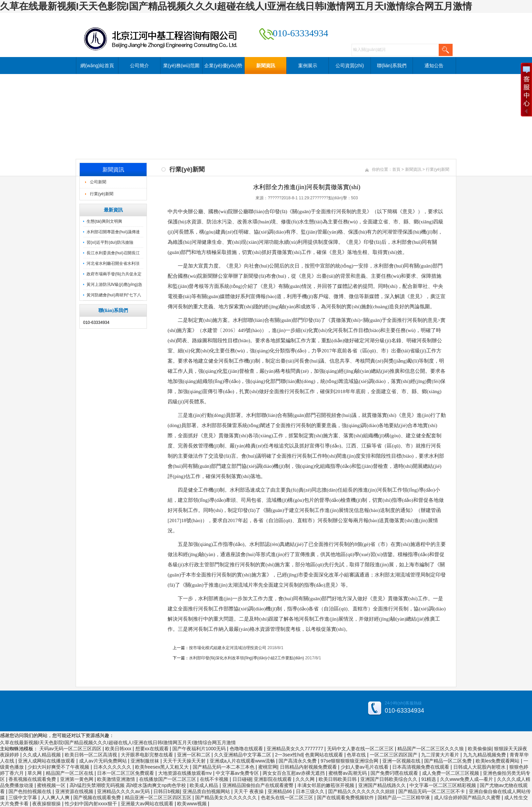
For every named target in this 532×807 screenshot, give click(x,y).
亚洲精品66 (280, 791)
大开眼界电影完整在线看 (148, 755)
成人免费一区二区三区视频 (451, 773)
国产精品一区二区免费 (449, 761)
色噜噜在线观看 (247, 749)
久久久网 (306, 779)
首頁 (396, 169)
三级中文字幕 (23, 797)
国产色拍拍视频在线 (31, 791)
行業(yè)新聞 (102, 194)
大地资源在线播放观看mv (186, 773)
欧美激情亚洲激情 (117, 779)
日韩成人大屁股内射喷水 (480, 767)
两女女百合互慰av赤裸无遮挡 (294, 773)
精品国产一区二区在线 (70, 773)
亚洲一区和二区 (194, 755)
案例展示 (308, 66)
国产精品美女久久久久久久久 (227, 797)
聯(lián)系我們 (392, 66)
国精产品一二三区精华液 (404, 797)
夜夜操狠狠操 (47, 804)
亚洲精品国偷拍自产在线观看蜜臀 (259, 785)
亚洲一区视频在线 (402, 761)
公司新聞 (98, 182)
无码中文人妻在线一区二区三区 (361, 749)
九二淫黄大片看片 (441, 755)
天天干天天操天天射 (185, 761)
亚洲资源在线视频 (75, 791)
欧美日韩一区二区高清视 (92, 755)
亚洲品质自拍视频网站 (207, 791)
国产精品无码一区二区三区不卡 (432, 791)
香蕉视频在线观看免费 (33, 779)
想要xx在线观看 (153, 749)
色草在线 (357, 755)
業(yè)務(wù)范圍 (181, 66)
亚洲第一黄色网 (77, 779)
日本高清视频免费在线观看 (421, 767)
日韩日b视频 (167, 791)
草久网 (35, 773)
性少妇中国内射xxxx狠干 (92, 804)
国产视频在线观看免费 (98, 797)
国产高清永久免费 (298, 761)
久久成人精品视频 (42, 755)
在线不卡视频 (215, 779)
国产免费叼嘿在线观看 (395, 773)
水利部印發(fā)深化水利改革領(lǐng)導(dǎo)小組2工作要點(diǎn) (246, 658)
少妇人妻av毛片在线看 (365, 767)
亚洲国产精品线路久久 (383, 785)
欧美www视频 (192, 804)
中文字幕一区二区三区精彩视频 (443, 785)
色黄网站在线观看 (325, 755)
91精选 (429, 779)
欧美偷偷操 (480, 749)
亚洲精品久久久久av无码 (124, 791)
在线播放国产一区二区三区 (168, 779)
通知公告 (434, 66)
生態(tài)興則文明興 (104, 221)
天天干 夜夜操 (249, 791)
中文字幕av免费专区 (238, 773)
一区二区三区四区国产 (394, 755)
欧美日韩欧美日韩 (338, 779)
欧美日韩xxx (119, 749)
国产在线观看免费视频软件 (346, 797)
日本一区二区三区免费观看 (126, 773)
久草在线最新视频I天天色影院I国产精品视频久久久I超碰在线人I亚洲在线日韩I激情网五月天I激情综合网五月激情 (236, 6)
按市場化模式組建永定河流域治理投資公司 (228, 648)
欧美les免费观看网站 (498, 761)
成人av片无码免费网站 (104, 761)
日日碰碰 (242, 779)
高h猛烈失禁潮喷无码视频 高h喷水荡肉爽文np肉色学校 (128, 785)
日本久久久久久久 (113, 767)
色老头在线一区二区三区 (288, 797)
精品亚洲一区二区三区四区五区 (159, 797)
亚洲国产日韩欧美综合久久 (389, 779)
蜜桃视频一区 (52, 785)
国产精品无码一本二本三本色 (224, 767)
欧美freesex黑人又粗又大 (163, 767)
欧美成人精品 (205, 785)
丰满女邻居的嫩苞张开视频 (326, 785)
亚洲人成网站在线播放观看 (47, 761)
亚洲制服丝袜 (146, 761)
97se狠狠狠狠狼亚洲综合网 (350, 761)
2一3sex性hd (289, 755)
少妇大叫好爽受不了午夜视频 (59, 767)
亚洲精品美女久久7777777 (296, 749)
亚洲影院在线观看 (273, 779)
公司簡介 (139, 66)
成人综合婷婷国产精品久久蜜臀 (468, 797)
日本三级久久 (311, 791)
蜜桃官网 (268, 767)
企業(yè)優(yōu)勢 (223, 66)
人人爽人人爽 (56, 797)
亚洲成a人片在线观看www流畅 (243, 761)
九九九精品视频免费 (485, 755)
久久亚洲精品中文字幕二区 (243, 755)
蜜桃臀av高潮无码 (348, 773)
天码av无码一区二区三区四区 (71, 749)
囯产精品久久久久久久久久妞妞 (362, 791)
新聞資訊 (266, 66)
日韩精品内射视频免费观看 (309, 767)
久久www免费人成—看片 (467, 779)
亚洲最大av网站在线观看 (148, 804)
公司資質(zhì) (350, 66)
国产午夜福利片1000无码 (200, 749)
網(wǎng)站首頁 (97, 66)
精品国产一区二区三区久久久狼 (431, 749)
